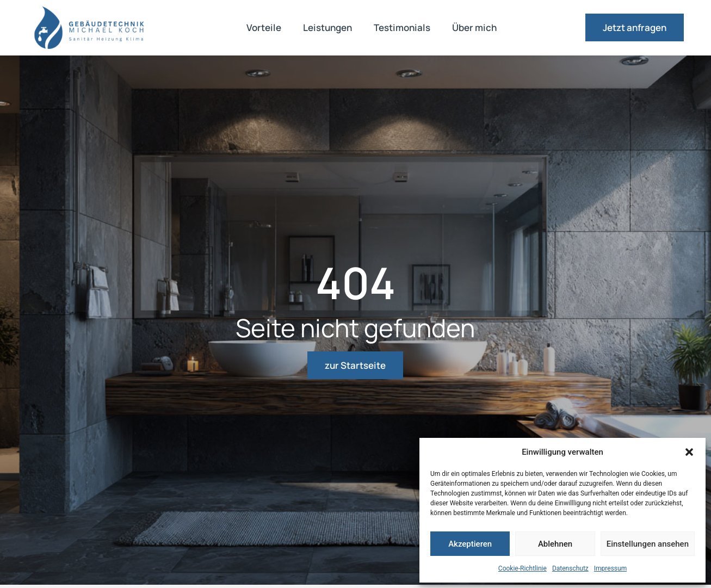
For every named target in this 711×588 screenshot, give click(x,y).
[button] (689, 452)
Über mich (474, 27)
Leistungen (327, 27)
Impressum (610, 568)
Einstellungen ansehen (648, 544)
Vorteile (264, 27)
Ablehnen (555, 544)
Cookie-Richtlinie (523, 568)
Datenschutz (570, 568)
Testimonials (402, 27)
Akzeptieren (470, 544)
